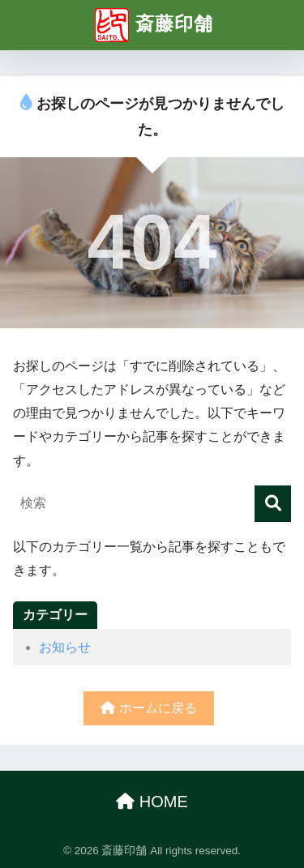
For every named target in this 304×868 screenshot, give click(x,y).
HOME (152, 802)
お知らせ (65, 647)
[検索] (273, 504)
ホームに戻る (148, 708)
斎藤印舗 (154, 25)
